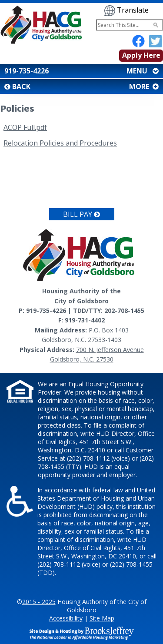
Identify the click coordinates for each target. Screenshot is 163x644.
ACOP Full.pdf (25, 127)
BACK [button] (17, 86)
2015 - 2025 (39, 602)
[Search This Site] (130, 25)
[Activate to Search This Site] (155, 25)
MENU (142, 71)
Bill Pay (81, 214)
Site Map (102, 618)
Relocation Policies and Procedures (60, 143)
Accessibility (66, 618)
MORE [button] (143, 86)
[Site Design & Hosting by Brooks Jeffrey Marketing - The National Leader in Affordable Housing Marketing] (82, 632)
